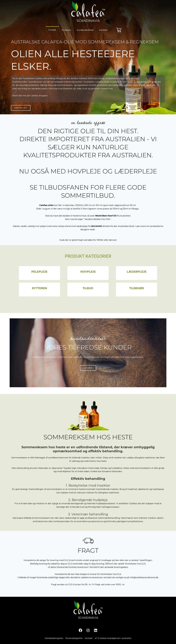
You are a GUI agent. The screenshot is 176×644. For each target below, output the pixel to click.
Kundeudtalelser (85, 30)
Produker (66, 30)
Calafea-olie (135, 503)
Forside (52, 30)
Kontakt (103, 30)
